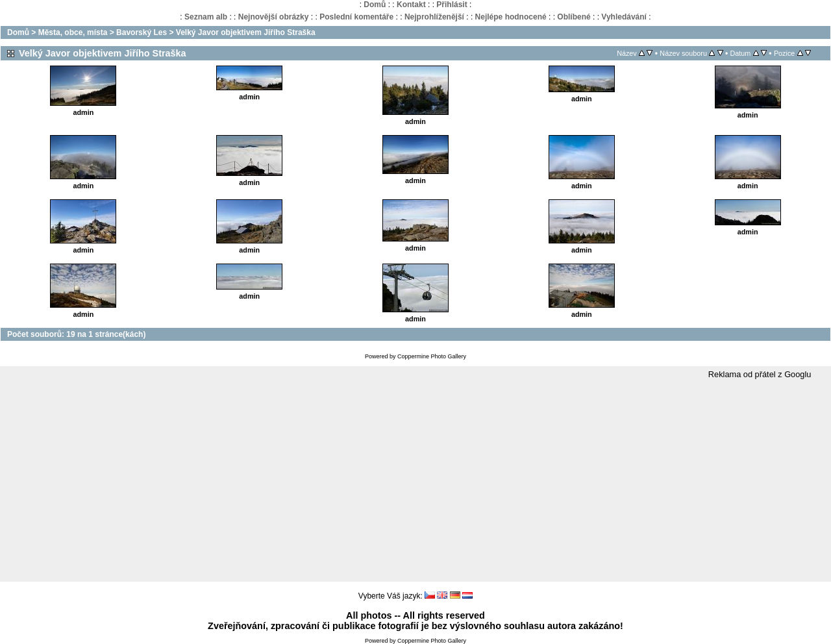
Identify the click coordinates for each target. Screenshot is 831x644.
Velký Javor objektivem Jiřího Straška (246, 32)
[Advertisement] (415, 481)
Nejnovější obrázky (274, 17)
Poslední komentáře (356, 17)
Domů (375, 5)
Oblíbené (574, 17)
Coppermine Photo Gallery (432, 356)
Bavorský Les (142, 32)
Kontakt (411, 5)
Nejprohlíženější (434, 17)
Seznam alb (206, 17)
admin (84, 112)
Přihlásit (452, 5)
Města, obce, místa (73, 32)
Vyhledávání (624, 17)
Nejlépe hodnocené (511, 17)
